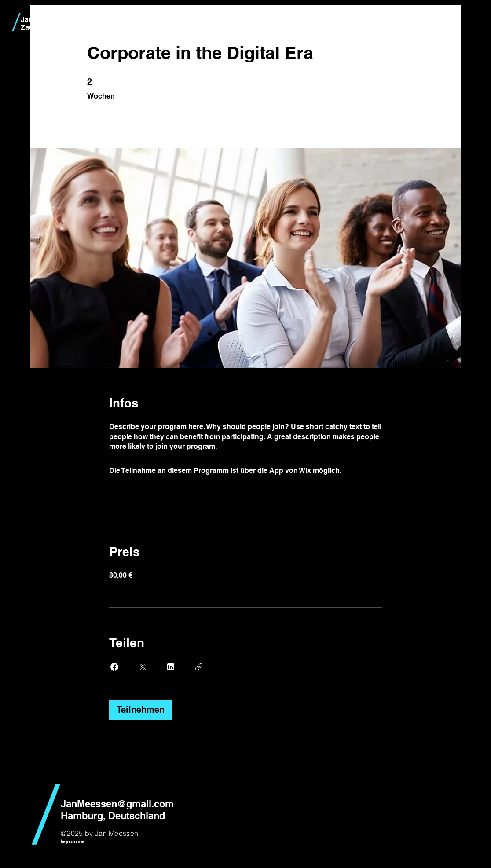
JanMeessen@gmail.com (117, 804)
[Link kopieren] (199, 667)
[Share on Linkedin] (171, 667)
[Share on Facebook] (114, 667)
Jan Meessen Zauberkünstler (46, 24)
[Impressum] (73, 841)
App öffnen (362, 471)
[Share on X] (143, 667)
